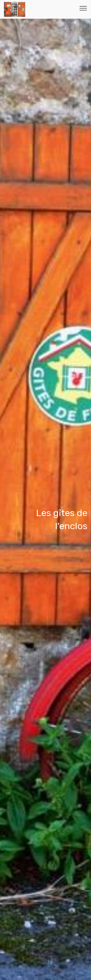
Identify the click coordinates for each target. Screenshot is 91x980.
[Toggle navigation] (83, 8)
